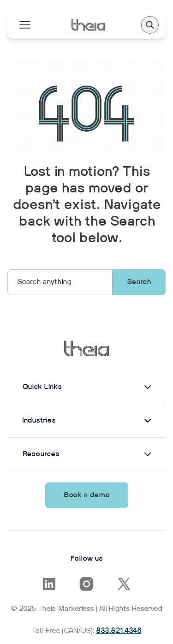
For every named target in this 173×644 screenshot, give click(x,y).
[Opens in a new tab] (49, 584)
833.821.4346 (119, 631)
